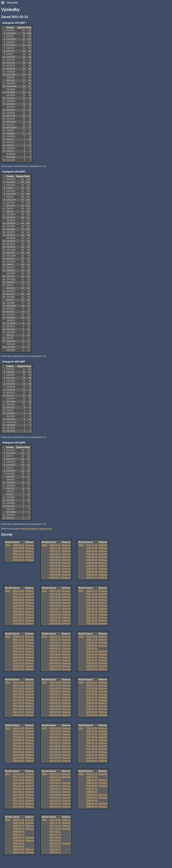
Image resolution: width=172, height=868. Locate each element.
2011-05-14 (19, 795)
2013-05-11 (55, 749)
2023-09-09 (19, 600)
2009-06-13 (92, 792)
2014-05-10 (19, 749)
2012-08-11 (92, 740)
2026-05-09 (19, 548)
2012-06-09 (92, 746)
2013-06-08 (55, 746)
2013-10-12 (55, 734)
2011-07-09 (19, 789)
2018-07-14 (92, 651)
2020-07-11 (19, 651)
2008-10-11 (19, 826)
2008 (8, 820)
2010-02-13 (55, 804)
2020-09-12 (19, 646)
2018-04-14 (92, 660)
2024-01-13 (92, 578)
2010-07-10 (55, 789)
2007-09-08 (55, 829)
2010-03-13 (55, 801)
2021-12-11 (92, 591)
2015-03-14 (92, 709)
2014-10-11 (19, 734)
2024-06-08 (92, 563)
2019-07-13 (55, 651)
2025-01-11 (55, 578)
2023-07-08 (19, 606)
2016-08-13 (55, 694)
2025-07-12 (55, 560)
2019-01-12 (55, 669)
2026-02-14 (19, 557)
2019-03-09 (55, 663)
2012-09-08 (92, 737)
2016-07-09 (55, 697)
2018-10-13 (92, 643)
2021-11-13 (92, 594)
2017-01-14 (19, 715)
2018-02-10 (92, 666)
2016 (45, 682)
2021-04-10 (92, 614)
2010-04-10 (55, 798)
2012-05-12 (92, 749)
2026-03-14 (19, 554)
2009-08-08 (92, 786)
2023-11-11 (19, 594)
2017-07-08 (19, 697)
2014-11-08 (19, 731)
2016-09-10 (55, 691)
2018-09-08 (92, 646)
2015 (81, 682)
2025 (45, 545)
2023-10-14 (19, 597)
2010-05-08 (55, 795)
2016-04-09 (55, 706)
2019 (45, 637)
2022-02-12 (55, 620)
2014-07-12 (19, 743)
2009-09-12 (92, 783)
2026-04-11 (19, 551)
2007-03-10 (55, 846)
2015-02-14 (92, 712)
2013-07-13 (55, 743)
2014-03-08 (19, 755)
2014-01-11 (19, 761)
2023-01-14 (19, 623)
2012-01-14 (92, 761)
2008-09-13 (19, 829)
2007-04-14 (55, 843)
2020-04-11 (19, 660)
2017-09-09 (19, 691)
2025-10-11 (55, 551)
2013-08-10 (55, 740)
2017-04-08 (19, 706)
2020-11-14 (19, 640)
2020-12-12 (19, 637)
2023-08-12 (19, 603)
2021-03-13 (92, 617)
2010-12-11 (55, 774)
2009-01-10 (92, 806)
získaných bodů (28, 529)
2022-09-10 (55, 600)
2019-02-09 (55, 666)
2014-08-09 (19, 740)
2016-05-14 (55, 703)
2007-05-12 (55, 840)
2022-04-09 (55, 614)
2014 (8, 728)
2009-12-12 (92, 774)
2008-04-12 (19, 843)
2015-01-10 (92, 715)
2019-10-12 (55, 643)
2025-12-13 (55, 545)
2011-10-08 (19, 780)
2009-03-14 (92, 801)
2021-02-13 (92, 620)
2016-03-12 (55, 709)
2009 (81, 774)
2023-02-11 (19, 620)
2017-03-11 (19, 709)
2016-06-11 (55, 700)
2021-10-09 (92, 597)
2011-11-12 (19, 777)
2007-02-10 (55, 849)
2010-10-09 (55, 780)
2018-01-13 (92, 669)
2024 (81, 545)
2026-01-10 (19, 560)
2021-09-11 (92, 600)
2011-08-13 (19, 786)
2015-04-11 (92, 706)
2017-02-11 (19, 712)
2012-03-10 (92, 755)
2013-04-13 (55, 752)
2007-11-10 (55, 823)
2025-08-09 (55, 557)
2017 (8, 682)
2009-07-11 (92, 789)
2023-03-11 (19, 617)
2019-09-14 (55, 646)
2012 (81, 728)
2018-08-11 (92, 648)
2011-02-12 (19, 804)
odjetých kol (45, 529)
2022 (45, 591)
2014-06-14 (19, 746)
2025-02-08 (55, 575)
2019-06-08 (55, 654)
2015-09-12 (92, 691)
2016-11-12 (55, 685)
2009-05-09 (92, 795)
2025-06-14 (55, 563)
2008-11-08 (19, 823)
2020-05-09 (19, 657)
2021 (81, 591)
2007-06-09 (55, 838)
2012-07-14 (92, 743)
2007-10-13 (55, 826)
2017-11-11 (19, 685)
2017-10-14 (19, 688)
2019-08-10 (55, 648)
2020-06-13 (19, 654)
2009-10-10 (92, 780)
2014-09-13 (19, 737)
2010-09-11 (55, 783)
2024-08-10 (92, 557)
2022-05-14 (55, 612)
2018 (81, 637)
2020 (8, 637)
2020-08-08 (19, 648)
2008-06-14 (19, 838)
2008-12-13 (19, 820)
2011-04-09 (19, 798)
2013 (45, 728)
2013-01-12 (55, 761)
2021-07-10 (92, 606)
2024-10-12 (92, 551)
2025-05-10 (55, 566)
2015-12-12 (92, 682)
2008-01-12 (19, 852)
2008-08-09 (19, 832)
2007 (45, 820)
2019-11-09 (55, 640)
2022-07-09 (55, 606)
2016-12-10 (55, 682)
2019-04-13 (55, 660)
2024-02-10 (92, 575)
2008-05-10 (19, 840)
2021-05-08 (92, 612)
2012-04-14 (92, 752)
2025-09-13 (55, 554)
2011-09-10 (19, 783)
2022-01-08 (55, 623)
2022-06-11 (55, 609)
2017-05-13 (19, 703)
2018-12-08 (92, 637)
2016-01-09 (55, 715)
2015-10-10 (92, 688)
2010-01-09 (55, 806)
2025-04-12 (55, 569)
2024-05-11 (92, 566)
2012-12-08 (92, 728)
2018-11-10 (92, 640)
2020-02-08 (19, 666)
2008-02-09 (19, 849)
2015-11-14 (92, 685)
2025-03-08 (55, 572)
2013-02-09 (55, 758)
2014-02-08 (19, 758)
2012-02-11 (92, 758)
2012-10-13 (92, 734)
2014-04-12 (19, 752)
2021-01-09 (92, 623)
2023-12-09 (19, 591)
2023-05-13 (19, 612)
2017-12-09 (19, 682)
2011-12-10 (19, 774)
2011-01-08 (19, 806)
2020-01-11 (19, 669)
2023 (8, 591)
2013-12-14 (55, 728)
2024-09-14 (92, 554)
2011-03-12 (19, 801)
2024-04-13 (92, 569)
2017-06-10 (19, 700)
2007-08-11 (55, 832)
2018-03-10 (92, 663)
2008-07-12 (19, 835)
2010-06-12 (55, 792)
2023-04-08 (19, 614)
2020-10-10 (19, 643)
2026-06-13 (19, 545)
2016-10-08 (55, 688)
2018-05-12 (92, 657)
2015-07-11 (92, 697)
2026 (8, 545)
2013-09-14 (55, 737)
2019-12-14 (55, 637)
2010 (45, 774)
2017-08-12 (19, 694)
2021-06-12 (92, 609)
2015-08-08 (92, 694)
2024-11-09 (92, 548)
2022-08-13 (55, 603)
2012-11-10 (92, 731)
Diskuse (29, 545)
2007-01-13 (55, 852)
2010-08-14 (55, 786)
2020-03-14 (19, 663)
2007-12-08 (55, 820)
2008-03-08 (19, 846)
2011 (8, 774)
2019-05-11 (55, 657)
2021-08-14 (92, 603)
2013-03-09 (55, 755)
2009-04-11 (92, 798)
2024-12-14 (92, 545)
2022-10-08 (55, 597)
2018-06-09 (92, 654)
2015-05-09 (92, 703)
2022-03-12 (55, 617)
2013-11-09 (55, 731)
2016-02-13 (55, 712)
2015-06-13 (92, 700)
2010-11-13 (55, 777)
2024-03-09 (92, 572)
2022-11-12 (55, 594)
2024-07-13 (92, 560)
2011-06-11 (19, 792)
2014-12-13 (19, 728)
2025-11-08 (55, 548)
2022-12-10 (55, 591)
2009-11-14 (92, 777)
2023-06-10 (19, 609)
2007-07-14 (55, 835)
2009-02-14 (92, 804)
